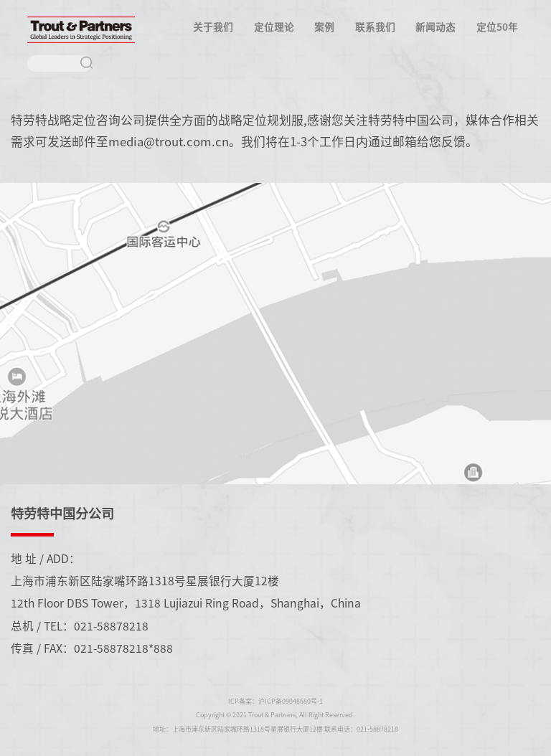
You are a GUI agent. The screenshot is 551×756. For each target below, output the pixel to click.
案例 (324, 27)
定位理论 (274, 27)
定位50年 (497, 27)
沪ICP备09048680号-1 (291, 701)
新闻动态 (435, 27)
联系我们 (375, 27)
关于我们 (213, 27)
